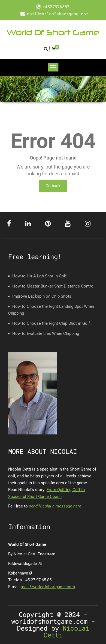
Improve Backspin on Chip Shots (42, 296)
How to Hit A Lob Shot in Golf (39, 276)
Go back (53, 186)
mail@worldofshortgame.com (48, 587)
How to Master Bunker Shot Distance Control (53, 286)
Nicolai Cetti (66, 632)
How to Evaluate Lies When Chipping (46, 333)
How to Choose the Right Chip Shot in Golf (51, 323)
